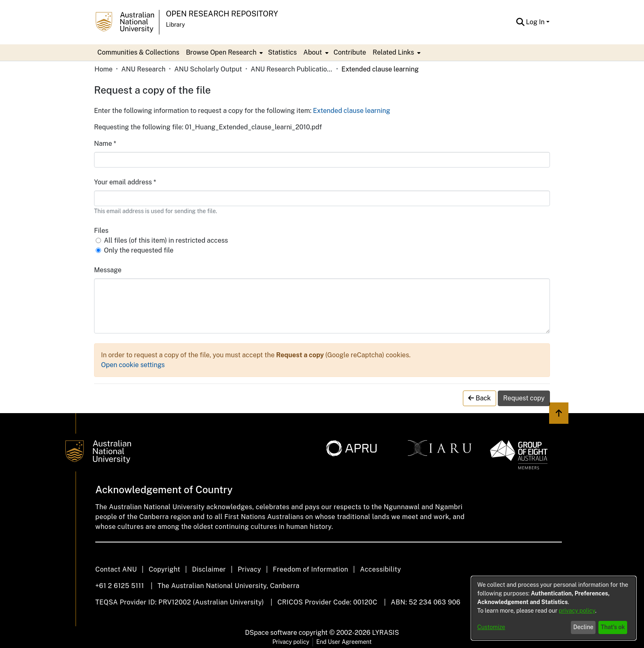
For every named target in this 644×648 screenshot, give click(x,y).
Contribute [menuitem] (350, 52)
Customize (491, 627)
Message (108, 270)
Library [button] (175, 25)
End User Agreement (344, 642)
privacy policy (577, 611)
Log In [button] (536, 22)
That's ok (613, 627)
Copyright (164, 569)
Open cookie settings (133, 365)
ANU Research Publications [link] (292, 69)
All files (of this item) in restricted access (166, 240)
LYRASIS (385, 633)
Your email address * (125, 182)
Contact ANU (116, 569)
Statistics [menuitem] (282, 52)
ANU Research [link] (143, 69)
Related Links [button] (393, 52)
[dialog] (554, 608)
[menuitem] (224, 53)
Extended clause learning (352, 111)
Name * (105, 144)
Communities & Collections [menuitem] (138, 52)
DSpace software (271, 633)
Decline (583, 627)
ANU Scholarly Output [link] (208, 69)
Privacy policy (291, 642)
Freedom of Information (310, 569)
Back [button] (480, 398)
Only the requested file (139, 250)
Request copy (524, 398)
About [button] (313, 52)
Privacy (250, 569)
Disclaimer (209, 569)
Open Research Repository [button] (222, 14)
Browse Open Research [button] (221, 52)
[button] (521, 22)
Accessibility (380, 569)
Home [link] (103, 69)
